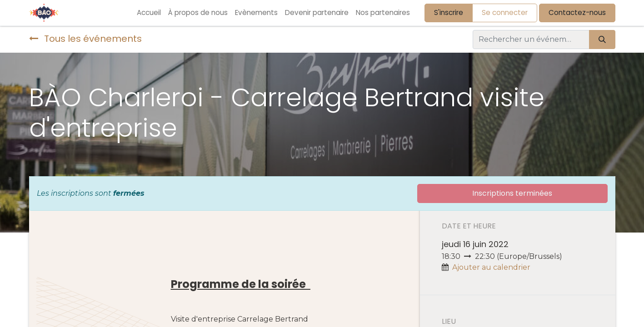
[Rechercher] (602, 40)
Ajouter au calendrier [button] (491, 267)
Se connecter (505, 12)
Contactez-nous (577, 12)
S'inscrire (449, 12)
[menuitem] (149, 13)
